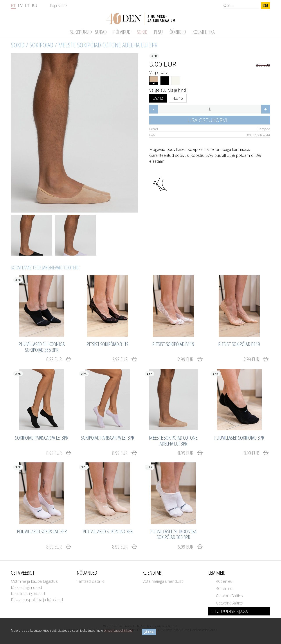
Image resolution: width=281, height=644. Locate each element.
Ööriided (178, 32)
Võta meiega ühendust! (163, 581)
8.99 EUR (54, 453)
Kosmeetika (204, 32)
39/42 (158, 97)
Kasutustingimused (28, 593)
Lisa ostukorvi (207, 120)
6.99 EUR (54, 359)
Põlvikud (122, 32)
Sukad (101, 32)
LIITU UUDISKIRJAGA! (230, 611)
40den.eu (224, 581)
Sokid (18, 45)
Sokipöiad (41, 45)
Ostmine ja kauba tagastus (34, 581)
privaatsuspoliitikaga (118, 630)
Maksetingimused (27, 587)
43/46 (178, 97)
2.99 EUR (120, 359)
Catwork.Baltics (229, 596)
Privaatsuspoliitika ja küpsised (37, 600)
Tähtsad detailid (91, 581)
